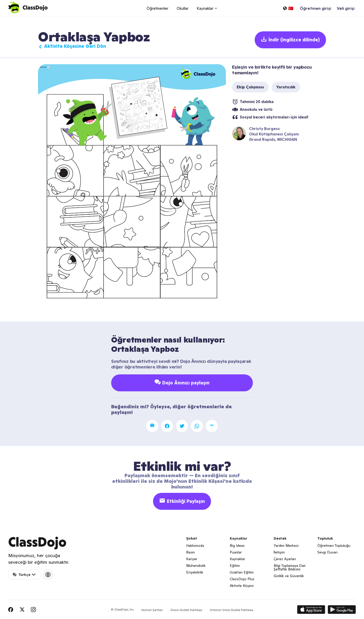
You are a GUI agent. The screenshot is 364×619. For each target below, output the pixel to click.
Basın (190, 552)
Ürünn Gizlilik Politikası (186, 610)
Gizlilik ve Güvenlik (289, 576)
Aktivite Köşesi (242, 586)
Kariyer (192, 559)
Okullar (183, 8)
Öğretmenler (157, 8)
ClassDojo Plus (242, 579)
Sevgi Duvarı (327, 552)
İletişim (279, 552)
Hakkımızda (195, 546)
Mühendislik (196, 566)
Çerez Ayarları (285, 559)
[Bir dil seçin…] (288, 8)
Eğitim (235, 566)
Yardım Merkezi (286, 546)
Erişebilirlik (195, 572)
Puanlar (236, 552)
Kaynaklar (237, 559)
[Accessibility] (48, 575)
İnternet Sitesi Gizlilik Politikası (232, 610)
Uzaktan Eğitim (242, 572)
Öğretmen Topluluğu (334, 546)
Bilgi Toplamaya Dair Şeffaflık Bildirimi (290, 567)
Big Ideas (237, 546)
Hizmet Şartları (152, 610)
